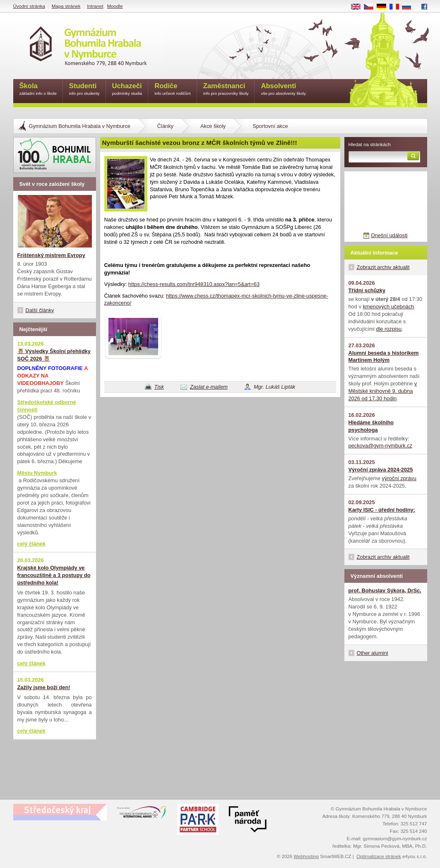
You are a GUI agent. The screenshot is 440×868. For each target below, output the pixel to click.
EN (358, 7)
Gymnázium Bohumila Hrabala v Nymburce (80, 126)
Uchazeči (127, 90)
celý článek (31, 544)
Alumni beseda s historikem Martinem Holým (384, 357)
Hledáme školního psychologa (371, 426)
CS (371, 7)
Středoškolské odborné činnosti (47, 406)
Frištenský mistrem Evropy (51, 255)
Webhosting (306, 856)
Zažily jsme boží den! (44, 687)
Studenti (84, 90)
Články (165, 126)
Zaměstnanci (226, 90)
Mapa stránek (66, 6)
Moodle (115, 6)
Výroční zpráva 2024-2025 (381, 470)
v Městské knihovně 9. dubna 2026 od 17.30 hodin (383, 391)
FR (397, 7)
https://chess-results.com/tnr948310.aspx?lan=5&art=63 (194, 284)
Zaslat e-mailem (209, 387)
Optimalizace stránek (379, 856)
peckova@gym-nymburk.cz (381, 446)
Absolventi (283, 90)
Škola (38, 90)
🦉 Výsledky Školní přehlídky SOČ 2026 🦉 (54, 355)
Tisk (159, 387)
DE (384, 7)
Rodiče (173, 90)
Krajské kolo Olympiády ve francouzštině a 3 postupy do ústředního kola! (54, 575)
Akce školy (213, 126)
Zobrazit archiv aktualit (383, 267)
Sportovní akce (270, 126)
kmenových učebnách (388, 307)
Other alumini (373, 653)
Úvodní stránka (29, 6)
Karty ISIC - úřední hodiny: (382, 510)
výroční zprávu (399, 478)
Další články (40, 310)
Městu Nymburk (37, 473)
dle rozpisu (389, 329)
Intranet (95, 6)
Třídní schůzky (367, 290)
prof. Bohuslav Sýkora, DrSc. (385, 590)
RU (410, 7)
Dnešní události (389, 235)
